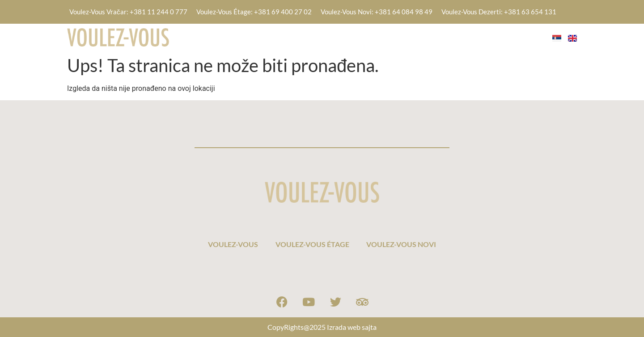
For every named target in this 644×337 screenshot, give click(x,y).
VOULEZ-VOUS (326, 37)
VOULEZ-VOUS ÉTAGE (405, 37)
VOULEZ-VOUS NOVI (495, 37)
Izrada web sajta (352, 327)
